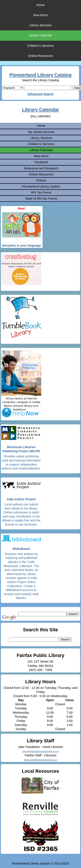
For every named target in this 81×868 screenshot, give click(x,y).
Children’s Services (40, 46)
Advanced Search (40, 94)
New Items (41, 15)
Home (40, 5)
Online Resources (40, 56)
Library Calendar (40, 35)
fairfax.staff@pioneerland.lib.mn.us (40, 760)
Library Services (40, 25)
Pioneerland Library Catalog (41, 75)
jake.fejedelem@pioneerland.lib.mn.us (40, 751)
